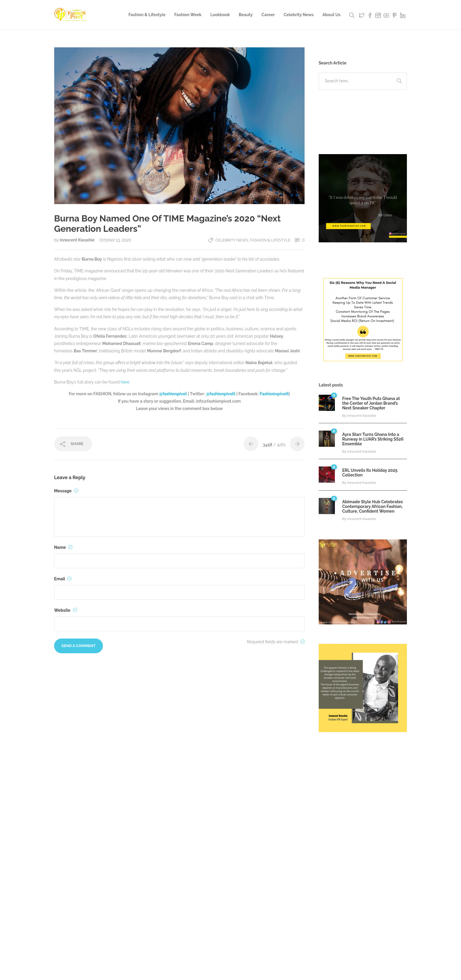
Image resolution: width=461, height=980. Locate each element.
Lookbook (220, 15)
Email (63, 579)
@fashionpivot (173, 394)
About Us (331, 15)
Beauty (246, 15)
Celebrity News (299, 15)
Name (63, 547)
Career (268, 15)
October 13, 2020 (115, 240)
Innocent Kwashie (78, 240)
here (125, 382)
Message (66, 491)
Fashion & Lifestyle (147, 15)
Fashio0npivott (274, 394)
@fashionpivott (221, 394)
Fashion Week (188, 15)
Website (66, 610)
